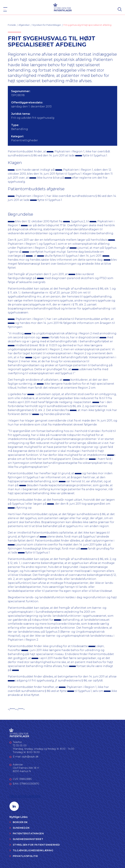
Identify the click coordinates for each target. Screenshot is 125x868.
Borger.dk (20, 822)
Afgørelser (24, 25)
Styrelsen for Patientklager (47, 25)
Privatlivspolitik (25, 856)
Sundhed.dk (21, 828)
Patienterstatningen (28, 833)
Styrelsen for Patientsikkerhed (36, 845)
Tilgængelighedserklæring (33, 850)
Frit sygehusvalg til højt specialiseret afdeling (87, 25)
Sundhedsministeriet (28, 839)
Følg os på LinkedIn (25, 796)
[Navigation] (5, 9)
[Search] (120, 9)
